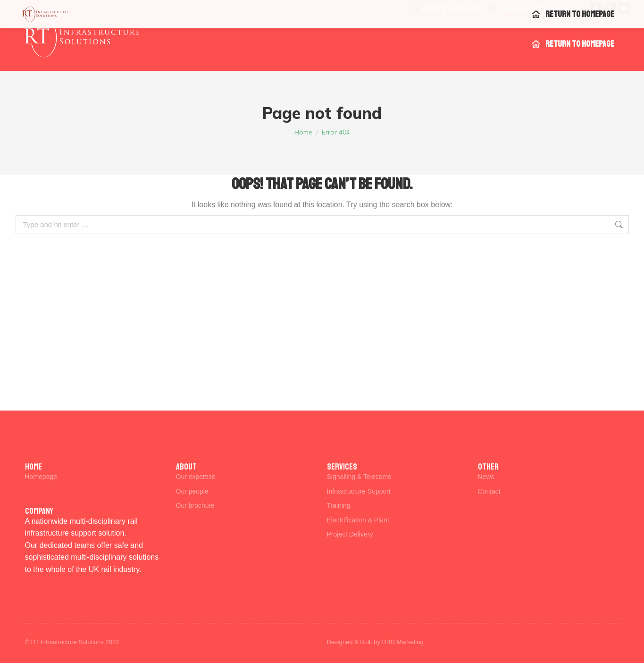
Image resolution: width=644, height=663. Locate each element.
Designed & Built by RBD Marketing (375, 642)
